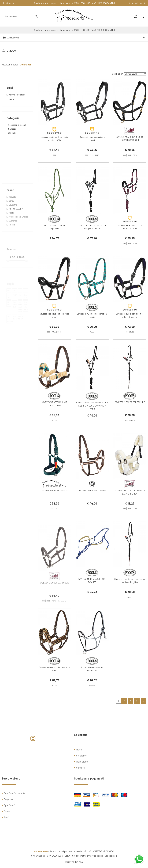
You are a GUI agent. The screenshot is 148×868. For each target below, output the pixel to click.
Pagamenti (9, 799)
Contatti (81, 768)
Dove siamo (82, 762)
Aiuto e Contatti (137, 3)
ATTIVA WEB (77, 862)
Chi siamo (81, 756)
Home (79, 749)
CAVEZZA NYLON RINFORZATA (54, 506)
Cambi (7, 811)
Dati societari (111, 856)
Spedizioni (9, 805)
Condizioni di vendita (15, 793)
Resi (6, 817)
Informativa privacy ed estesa (90, 856)
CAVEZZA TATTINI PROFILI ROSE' (92, 506)
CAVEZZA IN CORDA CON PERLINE (130, 418)
